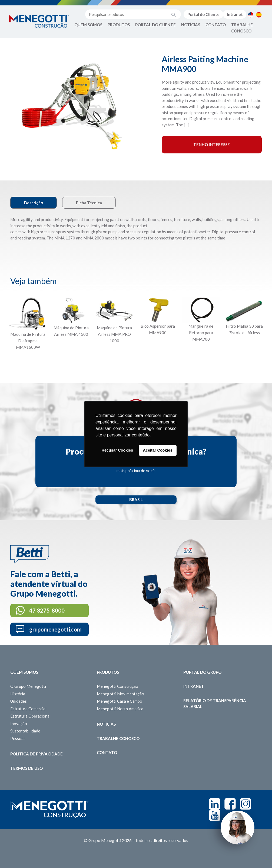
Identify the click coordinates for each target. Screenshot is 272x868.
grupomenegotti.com (55, 629)
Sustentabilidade (25, 731)
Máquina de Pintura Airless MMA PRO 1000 (114, 334)
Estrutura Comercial (28, 709)
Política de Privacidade (37, 754)
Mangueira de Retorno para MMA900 (201, 333)
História (18, 694)
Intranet (235, 14)
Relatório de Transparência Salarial (215, 704)
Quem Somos (88, 25)
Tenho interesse (212, 144)
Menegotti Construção (117, 686)
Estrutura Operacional (30, 716)
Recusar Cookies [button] (117, 450)
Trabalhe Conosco (242, 28)
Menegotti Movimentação (120, 694)
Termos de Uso (26, 768)
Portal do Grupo (202, 672)
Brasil (136, 499)
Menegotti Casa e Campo (120, 701)
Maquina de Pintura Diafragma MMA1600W (28, 341)
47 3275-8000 (47, 610)
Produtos (119, 25)
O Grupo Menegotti (28, 686)
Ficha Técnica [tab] (89, 203)
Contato (216, 25)
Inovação (19, 724)
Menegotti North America (120, 709)
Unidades (19, 701)
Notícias (191, 25)
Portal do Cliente (203, 14)
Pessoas (18, 738)
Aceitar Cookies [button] (158, 450)
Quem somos (24, 672)
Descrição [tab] (34, 203)
